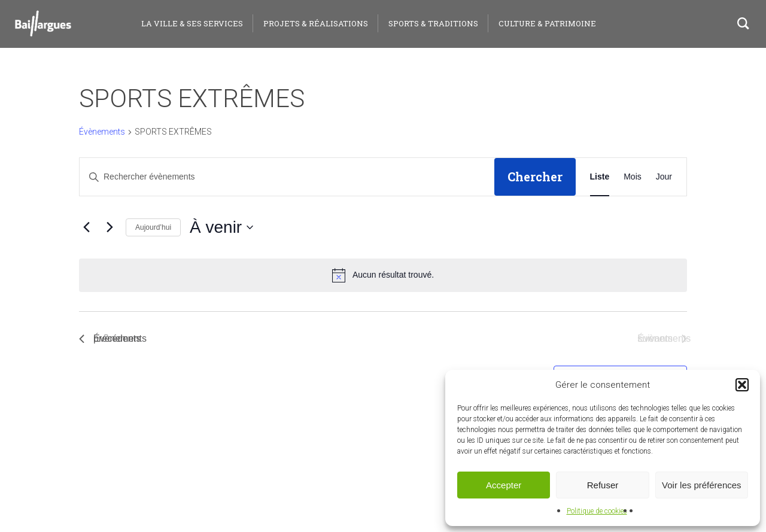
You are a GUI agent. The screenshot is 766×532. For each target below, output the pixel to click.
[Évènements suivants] (110, 227)
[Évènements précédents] (86, 227)
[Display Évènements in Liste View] (600, 177)
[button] (742, 385)
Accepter (504, 485)
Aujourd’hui (153, 227)
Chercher (535, 177)
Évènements (102, 132)
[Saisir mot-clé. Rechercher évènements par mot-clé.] (287, 177)
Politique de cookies (597, 511)
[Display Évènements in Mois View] (633, 177)
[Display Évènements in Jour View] (664, 177)
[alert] (383, 275)
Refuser (603, 485)
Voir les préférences (702, 485)
